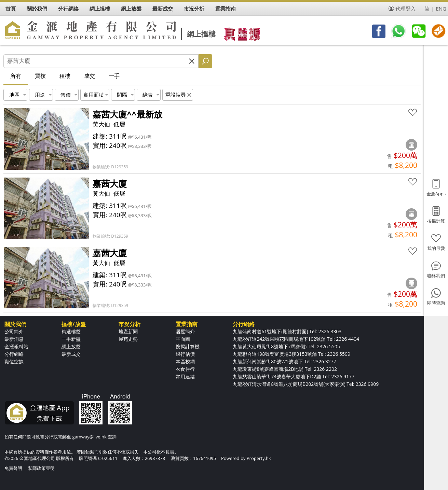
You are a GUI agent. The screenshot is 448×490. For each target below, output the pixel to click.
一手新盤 (71, 339)
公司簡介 (14, 331)
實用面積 (94, 95)
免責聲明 (13, 468)
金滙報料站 (16, 346)
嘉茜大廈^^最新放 (127, 114)
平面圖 (183, 339)
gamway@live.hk (89, 437)
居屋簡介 (185, 331)
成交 (90, 76)
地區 (14, 95)
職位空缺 (14, 361)
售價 (66, 95)
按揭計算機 (188, 346)
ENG (441, 9)
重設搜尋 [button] (176, 95)
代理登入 (406, 9)
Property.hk (259, 458)
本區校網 (185, 361)
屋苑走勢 (128, 339)
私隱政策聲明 (41, 468)
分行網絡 (14, 354)
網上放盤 (71, 346)
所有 (16, 76)
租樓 (65, 76)
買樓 (40, 76)
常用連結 (185, 376)
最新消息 (14, 339)
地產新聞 (128, 331)
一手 (114, 76)
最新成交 (71, 354)
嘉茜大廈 (110, 183)
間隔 (122, 95)
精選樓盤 (71, 331)
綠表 (148, 95)
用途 (40, 95)
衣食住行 (185, 369)
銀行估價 (185, 354)
